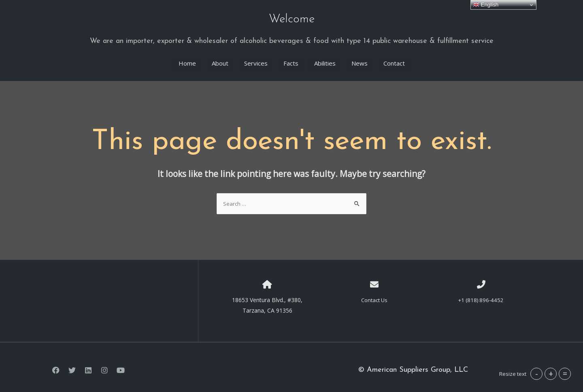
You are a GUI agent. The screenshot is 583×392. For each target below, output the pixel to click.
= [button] (565, 374)
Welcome (292, 17)
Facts (291, 57)
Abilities (325, 57)
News (360, 57)
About (220, 57)
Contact (394, 57)
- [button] (537, 374)
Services (256, 57)
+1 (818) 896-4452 (481, 294)
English (486, 5)
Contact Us (374, 294)
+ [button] (551, 374)
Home (187, 57)
